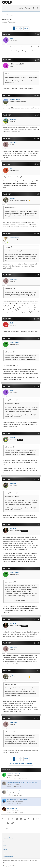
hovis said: (7, 73)
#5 (38, 139)
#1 (38, 34)
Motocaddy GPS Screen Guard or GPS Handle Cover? (23, 782)
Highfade (10, 776)
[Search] (37, 8)
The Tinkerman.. (12, 808)
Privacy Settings (8, 856)
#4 (38, 115)
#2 (38, 60)
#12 (38, 386)
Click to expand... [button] (21, 601)
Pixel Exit (12, 866)
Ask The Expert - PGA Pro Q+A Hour (18, 800)
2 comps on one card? (14, 791)
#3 (38, 95)
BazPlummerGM (12, 802)
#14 (38, 479)
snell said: (7, 247)
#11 (38, 338)
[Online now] (8, 242)
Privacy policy (8, 842)
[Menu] (5, 8)
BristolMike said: (9, 208)
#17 (38, 619)
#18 (38, 643)
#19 (38, 671)
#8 (38, 234)
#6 (38, 164)
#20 (38, 718)
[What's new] (33, 8)
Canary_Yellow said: (10, 400)
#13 (38, 433)
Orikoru (9, 810)
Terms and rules (8, 838)
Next (26, 28)
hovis (5, 22)
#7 (38, 194)
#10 (38, 319)
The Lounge (16, 776)
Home (5, 849)
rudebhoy (10, 784)
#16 (38, 568)
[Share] (35, 34)
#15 (38, 524)
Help (5, 846)
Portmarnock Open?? (13, 774)
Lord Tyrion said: (9, 582)
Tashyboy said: (9, 289)
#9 (38, 275)
